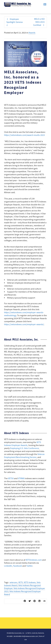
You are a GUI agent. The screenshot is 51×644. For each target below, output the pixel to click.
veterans (13, 582)
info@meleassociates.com (30, 636)
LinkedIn (8, 566)
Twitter (29, 566)
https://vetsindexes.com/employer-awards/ (24, 324)
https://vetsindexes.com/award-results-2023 (24, 135)
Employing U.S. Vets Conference (24, 448)
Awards (32, 33)
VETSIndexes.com (34, 560)
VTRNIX (21, 478)
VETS (21, 582)
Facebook (17, 566)
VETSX (11, 478)
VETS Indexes (30, 582)
